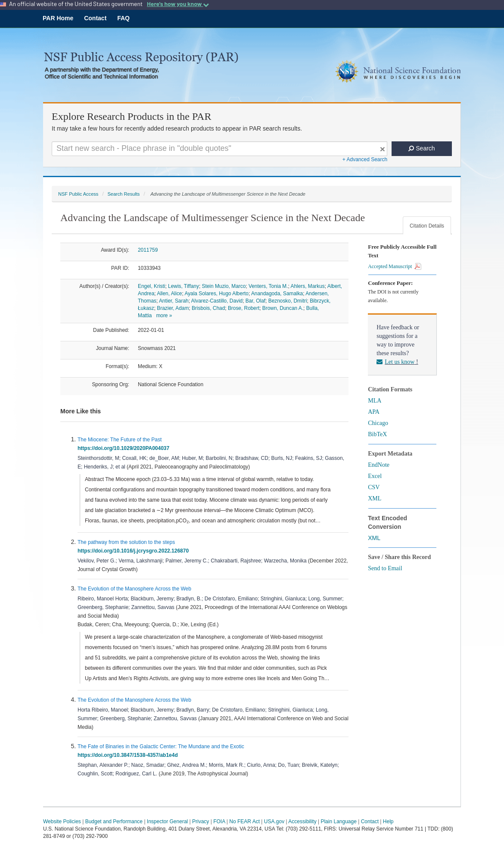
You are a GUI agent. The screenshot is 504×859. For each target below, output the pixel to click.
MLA (375, 401)
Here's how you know (178, 4)
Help (388, 822)
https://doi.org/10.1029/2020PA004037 (125, 448)
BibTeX (377, 434)
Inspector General (167, 822)
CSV (374, 487)
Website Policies (62, 822)
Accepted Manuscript (395, 266)
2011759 (148, 250)
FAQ (123, 18)
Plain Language (338, 822)
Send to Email (385, 568)
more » (164, 315)
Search (422, 148)
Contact (95, 18)
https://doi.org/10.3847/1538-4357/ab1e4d (129, 755)
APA (374, 412)
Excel (375, 476)
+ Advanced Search (365, 159)
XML (375, 498)
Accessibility (302, 822)
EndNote (379, 465)
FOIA (219, 822)
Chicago (378, 423)
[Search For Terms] (219, 149)
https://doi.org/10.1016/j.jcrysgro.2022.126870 (135, 551)
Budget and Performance (114, 822)
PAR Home (58, 18)
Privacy (201, 822)
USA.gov (274, 822)
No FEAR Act (244, 822)
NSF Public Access (78, 194)
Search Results (123, 194)
